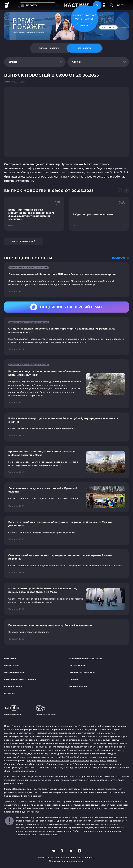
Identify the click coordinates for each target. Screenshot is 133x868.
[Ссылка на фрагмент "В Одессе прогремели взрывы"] (99, 214)
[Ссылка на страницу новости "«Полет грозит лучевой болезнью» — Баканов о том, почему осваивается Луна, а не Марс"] (66, 599)
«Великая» (22, 764)
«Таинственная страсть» (59, 764)
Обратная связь (77, 666)
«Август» (31, 761)
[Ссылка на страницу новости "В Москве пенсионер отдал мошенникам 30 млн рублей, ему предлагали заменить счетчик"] (66, 427)
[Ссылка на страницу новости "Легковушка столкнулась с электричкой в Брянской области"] (66, 497)
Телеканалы (32, 812)
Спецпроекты (11, 666)
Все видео (10, 693)
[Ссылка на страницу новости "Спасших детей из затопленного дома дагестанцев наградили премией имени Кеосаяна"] (66, 564)
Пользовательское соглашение (86, 659)
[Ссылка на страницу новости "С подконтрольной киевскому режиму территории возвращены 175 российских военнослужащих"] (66, 336)
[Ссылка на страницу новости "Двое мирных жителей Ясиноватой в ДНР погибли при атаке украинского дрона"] (66, 280)
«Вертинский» (37, 764)
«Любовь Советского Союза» (53, 761)
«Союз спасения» (79, 761)
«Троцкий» (10, 764)
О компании (11, 659)
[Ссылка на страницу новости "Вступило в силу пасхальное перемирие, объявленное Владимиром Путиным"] (66, 384)
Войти (121, 5)
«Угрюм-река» (98, 761)
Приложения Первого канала (20, 679)
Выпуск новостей (23, 241)
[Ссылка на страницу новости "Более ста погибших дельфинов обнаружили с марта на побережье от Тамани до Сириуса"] (66, 531)
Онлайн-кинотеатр (14, 673)
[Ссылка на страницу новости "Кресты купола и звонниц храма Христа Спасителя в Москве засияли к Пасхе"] (66, 462)
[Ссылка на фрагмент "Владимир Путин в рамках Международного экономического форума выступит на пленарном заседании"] (34, 214)
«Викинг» (112, 761)
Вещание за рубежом (46, 710)
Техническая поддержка (82, 673)
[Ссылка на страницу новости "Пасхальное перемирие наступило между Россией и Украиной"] (66, 632)
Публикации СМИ (78, 686)
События (73, 679)
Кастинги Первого (14, 686)
